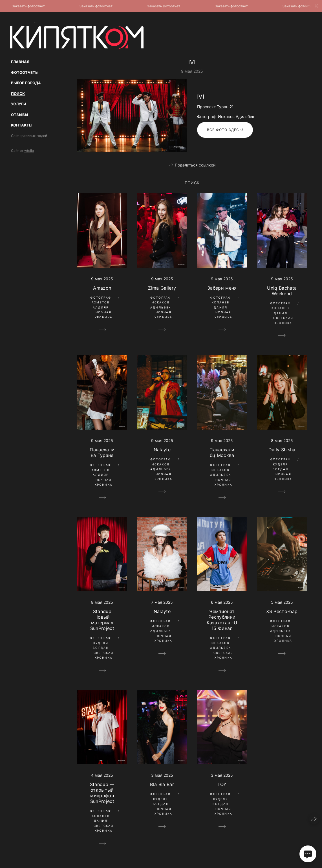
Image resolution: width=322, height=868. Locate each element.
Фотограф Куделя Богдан (281, 464)
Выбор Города (26, 83)
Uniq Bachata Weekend (282, 291)
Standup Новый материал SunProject (102, 620)
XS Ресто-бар (282, 611)
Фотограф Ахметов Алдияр (101, 302)
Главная (20, 62)
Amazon (102, 288)
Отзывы (20, 115)
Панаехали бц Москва (222, 452)
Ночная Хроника (104, 315)
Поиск (18, 94)
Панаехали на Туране (102, 452)
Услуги (19, 104)
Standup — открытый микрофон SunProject (102, 793)
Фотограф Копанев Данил (220, 302)
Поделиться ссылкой (195, 165)
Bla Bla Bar (162, 784)
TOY (222, 784)
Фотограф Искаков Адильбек (161, 302)
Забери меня (222, 288)
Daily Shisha (282, 450)
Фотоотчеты (25, 72)
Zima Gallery (162, 288)
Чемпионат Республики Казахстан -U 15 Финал (222, 620)
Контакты (22, 125)
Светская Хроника (283, 320)
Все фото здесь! (225, 130)
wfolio (29, 151)
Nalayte (162, 450)
